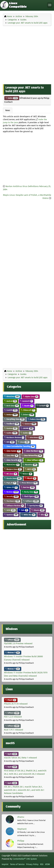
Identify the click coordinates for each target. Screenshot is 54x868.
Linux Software (34, 460)
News (8, 110)
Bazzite (28, 406)
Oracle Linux (13, 478)
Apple (11, 754)
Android (11, 401)
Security (11, 496)
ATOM (47, 864)
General (29, 424)
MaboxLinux (12, 465)
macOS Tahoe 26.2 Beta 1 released (20, 758)
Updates (11, 515)
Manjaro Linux (13, 469)
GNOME (27, 428)
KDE (9, 442)
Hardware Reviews (14, 437)
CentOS (11, 410)
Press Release (29, 483)
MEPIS (30, 469)
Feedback (12, 424)
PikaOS (31, 478)
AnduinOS (26, 401)
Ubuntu (38, 510)
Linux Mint (11, 456)
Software (31, 501)
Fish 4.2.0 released (13, 717)
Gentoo (11, 428)
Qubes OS (11, 487)
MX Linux (11, 474)
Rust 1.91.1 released (14, 730)
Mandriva (30, 465)
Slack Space (30, 496)
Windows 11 (13, 653)
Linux (24, 442)
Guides (12, 98)
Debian (11, 415)
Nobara (26, 474)
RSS (42, 864)
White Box (28, 515)
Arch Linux (12, 406)
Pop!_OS (10, 483)
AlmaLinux (12, 397)
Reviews (11, 492)
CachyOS (43, 406)
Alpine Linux (31, 397)
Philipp (21, 841)
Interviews (35, 437)
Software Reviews (14, 506)
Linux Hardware (33, 451)
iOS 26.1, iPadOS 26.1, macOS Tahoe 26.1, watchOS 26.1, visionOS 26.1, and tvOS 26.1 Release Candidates (24, 790)
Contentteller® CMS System (25, 859)
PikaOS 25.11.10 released (16, 704)
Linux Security (13, 460)
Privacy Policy (32, 864)
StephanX (22, 829)
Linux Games (12, 451)
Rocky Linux (30, 492)
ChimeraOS (28, 410)
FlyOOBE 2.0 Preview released (18, 643)
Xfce (43, 515)
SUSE (10, 510)
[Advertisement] (27, 54)
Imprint (5, 864)
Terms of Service (17, 864)
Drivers (28, 415)
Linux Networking (32, 456)
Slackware (12, 501)
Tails (23, 510)
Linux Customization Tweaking (20, 446)
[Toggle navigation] (50, 5)
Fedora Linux (36, 419)
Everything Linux (14, 419)
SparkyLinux (35, 506)
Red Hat (28, 487)
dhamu (21, 817)
